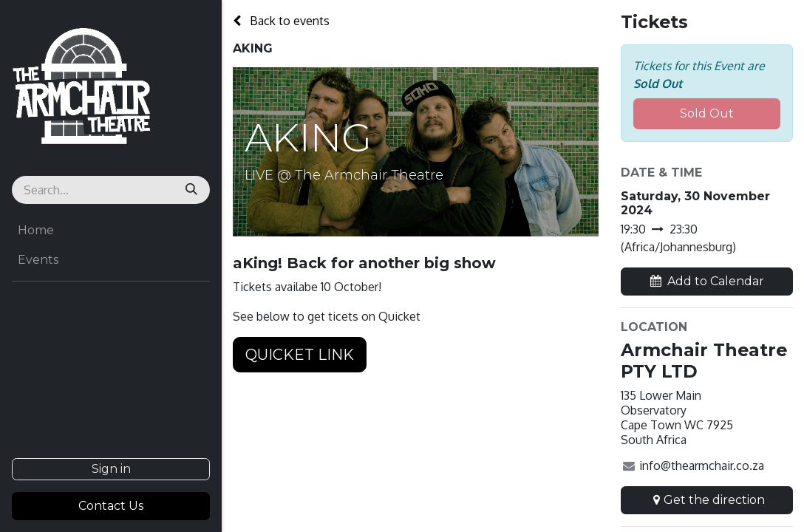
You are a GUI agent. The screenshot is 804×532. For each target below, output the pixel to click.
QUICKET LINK (300, 355)
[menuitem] (111, 231)
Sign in (111, 469)
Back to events (281, 21)
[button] (707, 282)
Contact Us (111, 506)
